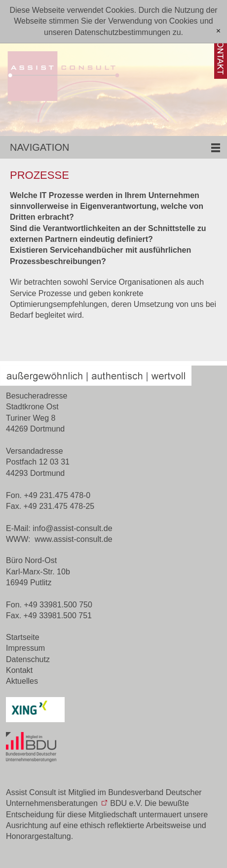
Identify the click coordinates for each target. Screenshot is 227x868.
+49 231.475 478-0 (57, 495)
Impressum (25, 648)
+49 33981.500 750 (58, 605)
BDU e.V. (126, 803)
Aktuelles (22, 681)
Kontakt (19, 670)
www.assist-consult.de (73, 539)
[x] (218, 31)
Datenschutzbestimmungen (122, 32)
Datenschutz (28, 659)
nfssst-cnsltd (72, 528)
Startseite (23, 637)
